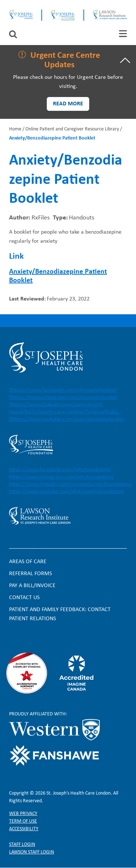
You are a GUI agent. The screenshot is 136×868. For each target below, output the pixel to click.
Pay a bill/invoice (32, 586)
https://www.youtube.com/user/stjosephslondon (68, 419)
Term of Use (23, 821)
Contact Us (24, 598)
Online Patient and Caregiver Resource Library (72, 129)
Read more (68, 104)
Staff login (22, 845)
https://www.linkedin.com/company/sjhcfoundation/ (70, 484)
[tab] (123, 34)
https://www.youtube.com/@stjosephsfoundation (66, 492)
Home (15, 129)
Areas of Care (28, 562)
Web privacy (23, 814)
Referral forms (30, 574)
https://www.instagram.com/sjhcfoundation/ (61, 477)
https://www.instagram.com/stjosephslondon (65, 397)
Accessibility (24, 829)
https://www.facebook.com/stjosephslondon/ (65, 390)
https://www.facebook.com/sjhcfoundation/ (60, 470)
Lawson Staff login (32, 852)
